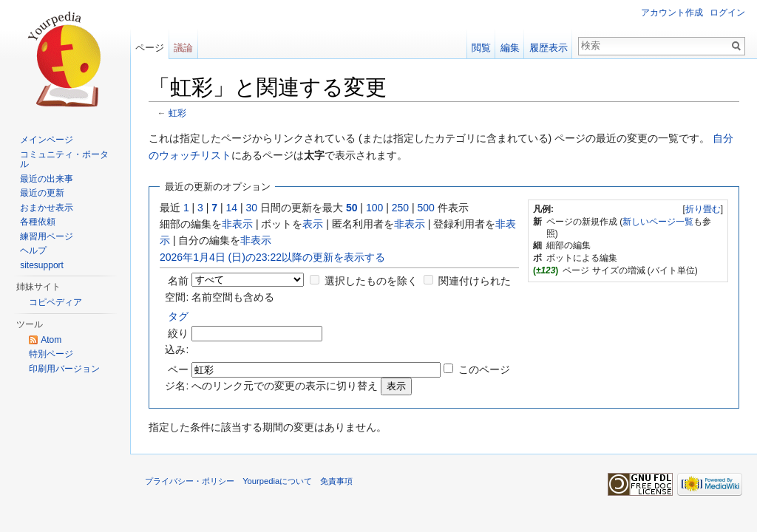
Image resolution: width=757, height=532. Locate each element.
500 (425, 208)
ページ (150, 48)
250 (400, 208)
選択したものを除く (371, 281)
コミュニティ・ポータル (64, 160)
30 (252, 208)
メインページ (47, 140)
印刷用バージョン (64, 369)
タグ (178, 316)
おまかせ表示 (47, 208)
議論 (183, 48)
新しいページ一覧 (658, 222)
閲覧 (481, 48)
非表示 (237, 224)
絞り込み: (177, 333)
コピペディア (55, 302)
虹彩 (177, 113)
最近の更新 (42, 193)
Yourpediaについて (277, 481)
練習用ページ (47, 236)
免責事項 (336, 481)
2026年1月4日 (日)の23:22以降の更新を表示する (272, 257)
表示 (313, 224)
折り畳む (703, 209)
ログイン (727, 13)
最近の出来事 (47, 179)
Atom (51, 340)
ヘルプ (33, 250)
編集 (510, 48)
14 (232, 208)
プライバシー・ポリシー (190, 481)
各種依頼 (38, 222)
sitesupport (42, 265)
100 (374, 208)
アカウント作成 (672, 13)
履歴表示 (549, 48)
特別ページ (51, 354)
